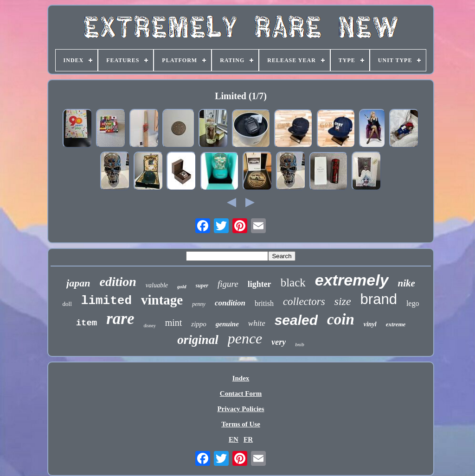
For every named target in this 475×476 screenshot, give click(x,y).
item (87, 323)
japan (78, 283)
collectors (304, 301)
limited (106, 301)
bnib (300, 344)
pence (245, 338)
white (257, 323)
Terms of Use (241, 424)
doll (67, 304)
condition (230, 303)
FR (248, 439)
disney (150, 326)
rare (120, 319)
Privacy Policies (241, 409)
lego (413, 303)
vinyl (370, 324)
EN (234, 439)
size (343, 301)
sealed (296, 320)
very (279, 342)
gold (182, 286)
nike (407, 283)
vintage (162, 300)
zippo (199, 324)
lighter (260, 284)
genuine (227, 324)
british (264, 303)
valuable (157, 285)
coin (341, 319)
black (293, 282)
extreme (396, 324)
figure (228, 284)
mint (174, 323)
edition (118, 282)
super (202, 286)
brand (379, 299)
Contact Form (241, 393)
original (198, 340)
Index (241, 378)
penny (199, 304)
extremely (352, 280)
